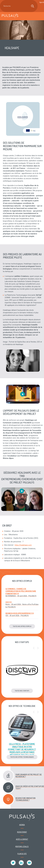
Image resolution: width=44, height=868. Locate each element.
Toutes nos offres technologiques (22, 757)
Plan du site (22, 854)
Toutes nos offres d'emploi (22, 626)
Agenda (22, 825)
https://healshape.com (23, 545)
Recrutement (22, 832)
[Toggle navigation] (40, 16)
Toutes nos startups (22, 691)
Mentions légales (22, 846)
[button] (34, 648)
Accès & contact (22, 839)
